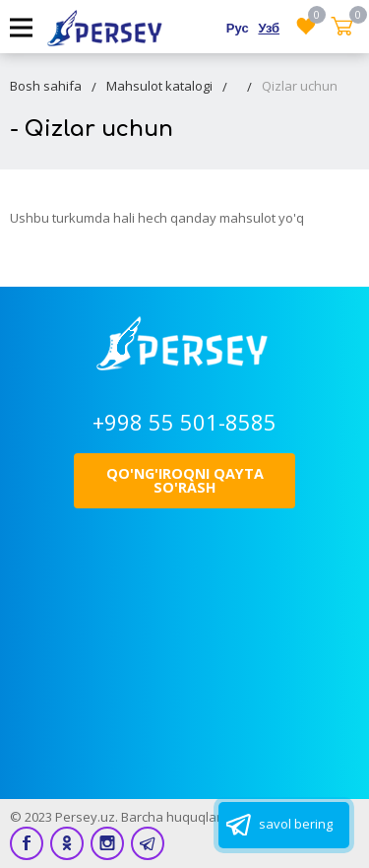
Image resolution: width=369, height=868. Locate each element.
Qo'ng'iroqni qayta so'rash (185, 480)
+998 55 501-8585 (184, 422)
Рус (238, 28)
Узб (269, 28)
